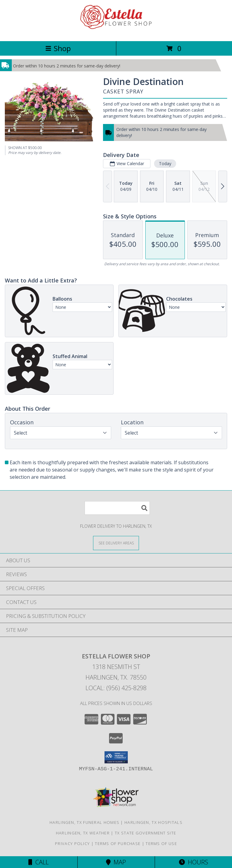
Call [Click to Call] (39, 862)
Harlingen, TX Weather (83, 833)
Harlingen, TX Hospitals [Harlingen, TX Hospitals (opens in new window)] (153, 822)
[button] (116, 757)
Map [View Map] (116, 862)
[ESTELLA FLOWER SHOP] (116, 32)
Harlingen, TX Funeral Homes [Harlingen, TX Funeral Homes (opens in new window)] (84, 822)
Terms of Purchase (118, 844)
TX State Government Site (145, 833)
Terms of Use (161, 844)
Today (165, 163)
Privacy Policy (72, 844)
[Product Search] (117, 508)
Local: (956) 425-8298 (116, 688)
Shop (58, 48)
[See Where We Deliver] (116, 543)
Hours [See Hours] (193, 862)
